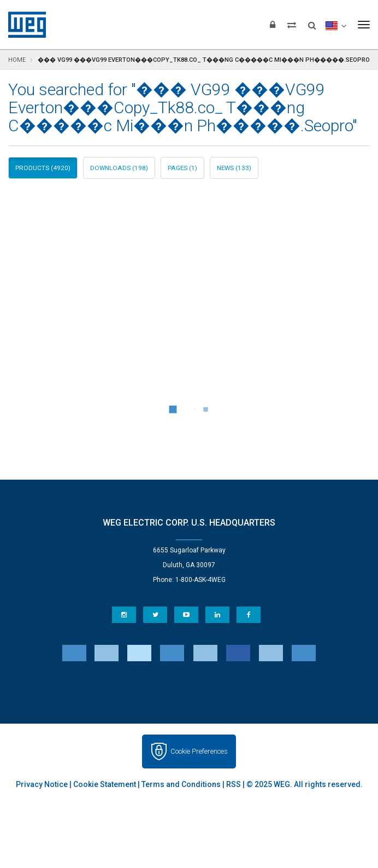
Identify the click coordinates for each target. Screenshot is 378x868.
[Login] (273, 25)
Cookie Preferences (199, 751)
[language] (336, 25)
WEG (23, 25)
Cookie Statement (105, 784)
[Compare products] (292, 25)
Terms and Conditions (181, 784)
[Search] (312, 22)
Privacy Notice (42, 784)
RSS (234, 784)
